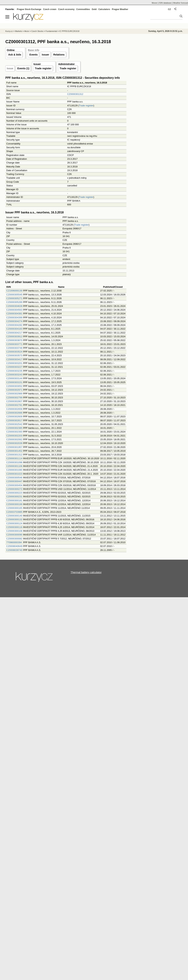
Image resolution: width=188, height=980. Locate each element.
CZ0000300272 (14, 489)
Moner (155, 3)
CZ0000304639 (14, 306)
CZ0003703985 (14, 512)
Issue (10, 68)
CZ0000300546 (14, 478)
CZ (169, 9)
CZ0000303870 (14, 340)
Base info (34, 50)
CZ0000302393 (14, 432)
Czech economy (66, 9)
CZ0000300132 (14, 519)
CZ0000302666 (14, 413)
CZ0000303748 (14, 348)
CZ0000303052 (14, 386)
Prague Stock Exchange (29, 9)
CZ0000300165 (14, 508)
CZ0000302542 (14, 424)
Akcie (27, 31)
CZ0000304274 (14, 321)
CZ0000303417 (14, 359)
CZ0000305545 (14, 295)
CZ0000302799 (14, 398)
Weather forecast (180, 3)
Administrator (66, 64)
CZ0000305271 (14, 298)
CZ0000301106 (14, 466)
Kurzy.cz (9, 31)
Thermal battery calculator (86, 572)
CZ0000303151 (14, 382)
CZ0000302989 (14, 394)
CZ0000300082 (14, 539)
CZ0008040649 (14, 546)
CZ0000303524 (14, 352)
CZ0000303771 (14, 344)
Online (11, 50)
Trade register (43, 68)
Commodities (83, 9)
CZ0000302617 (14, 420)
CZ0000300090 (14, 535)
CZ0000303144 (14, 378)
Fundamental (51, 31)
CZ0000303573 (14, 355)
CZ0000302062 (14, 439)
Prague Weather (120, 9)
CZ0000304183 (14, 329)
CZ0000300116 (14, 527)
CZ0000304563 (14, 310)
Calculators (104, 9)
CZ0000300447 (14, 481)
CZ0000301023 (14, 474)
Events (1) (23, 68)
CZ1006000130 (14, 291)
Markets (19, 31)
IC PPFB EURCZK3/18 (69, 31)
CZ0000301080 (14, 470)
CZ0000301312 (75, 94)
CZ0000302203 (14, 436)
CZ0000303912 (14, 336)
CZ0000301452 (14, 451)
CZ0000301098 (14, 462)
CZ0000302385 (14, 428)
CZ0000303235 (14, 371)
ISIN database (165, 3)
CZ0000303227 (14, 367)
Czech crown (50, 9)
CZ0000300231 (14, 497)
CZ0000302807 (14, 401)
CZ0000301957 (14, 447)
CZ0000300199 (14, 504)
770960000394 (14, 542)
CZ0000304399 (14, 318)
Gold (94, 9)
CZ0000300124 (14, 523)
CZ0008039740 (14, 550)
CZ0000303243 (14, 375)
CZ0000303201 (14, 363)
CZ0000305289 (14, 302)
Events (33, 55)
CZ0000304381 (14, 314)
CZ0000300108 (14, 531)
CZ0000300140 (14, 516)
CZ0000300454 (14, 485)
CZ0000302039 (14, 443)
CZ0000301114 (14, 458)
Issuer (45, 55)
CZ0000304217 (14, 333)
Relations (59, 55)
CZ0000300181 (14, 500)
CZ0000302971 (14, 390)
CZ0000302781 (14, 405)
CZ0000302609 (14, 417)
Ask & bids (15, 55)
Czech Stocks (37, 31)
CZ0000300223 (14, 493)
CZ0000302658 (14, 409)
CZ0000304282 (14, 325)
